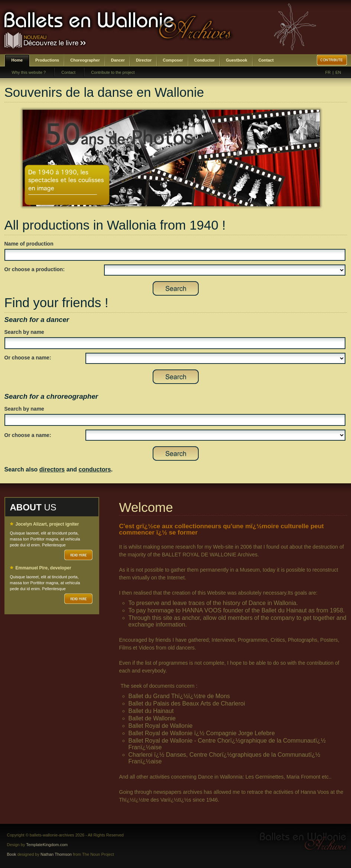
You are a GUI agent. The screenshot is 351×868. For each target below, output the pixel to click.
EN (338, 72)
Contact (266, 60)
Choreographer (85, 60)
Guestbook (236, 60)
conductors (95, 469)
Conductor (205, 60)
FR (328, 72)
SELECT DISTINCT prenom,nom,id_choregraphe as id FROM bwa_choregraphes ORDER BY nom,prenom (215, 435)
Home (17, 60)
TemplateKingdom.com (47, 845)
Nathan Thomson (56, 854)
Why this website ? (29, 72)
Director (144, 60)
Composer (173, 60)
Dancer (118, 60)
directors (52, 469)
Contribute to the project (113, 72)
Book (12, 854)
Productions (47, 60)
